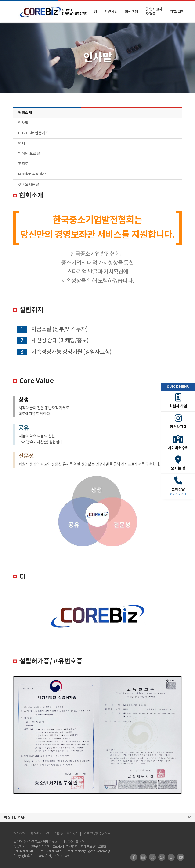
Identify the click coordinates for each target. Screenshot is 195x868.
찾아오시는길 (29, 185)
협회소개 (25, 113)
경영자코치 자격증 (154, 12)
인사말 (23, 123)
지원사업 (111, 12)
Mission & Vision (32, 174)
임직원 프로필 (29, 154)
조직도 (23, 164)
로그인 (179, 12)
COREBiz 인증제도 (33, 133)
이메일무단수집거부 (97, 834)
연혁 (22, 144)
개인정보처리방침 (67, 834)
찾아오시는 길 (40, 834)
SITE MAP (15, 817)
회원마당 (132, 12)
